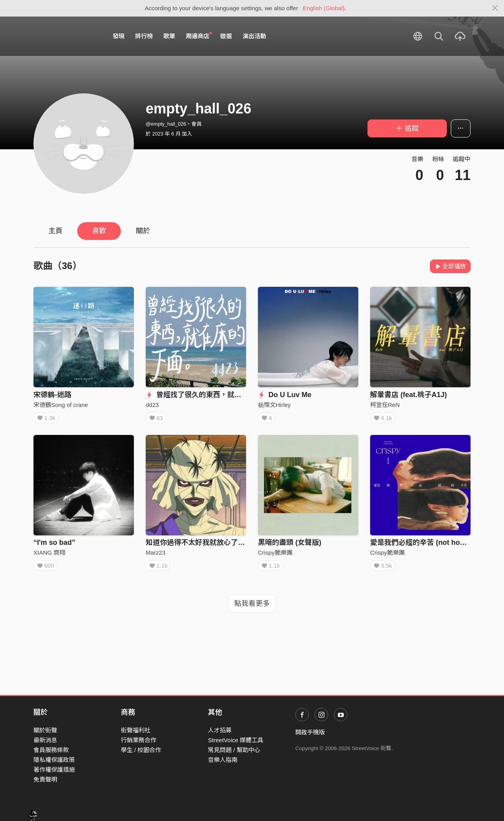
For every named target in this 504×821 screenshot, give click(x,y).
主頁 (56, 231)
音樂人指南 (223, 760)
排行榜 (144, 36)
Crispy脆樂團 (275, 555)
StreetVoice (66, 36)
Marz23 (156, 555)
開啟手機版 (310, 732)
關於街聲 (45, 730)
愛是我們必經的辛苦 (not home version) (435, 545)
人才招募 (220, 730)
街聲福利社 (136, 730)
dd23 (152, 405)
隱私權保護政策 (54, 760)
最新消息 (45, 740)
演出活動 (254, 36)
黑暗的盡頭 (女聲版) (290, 545)
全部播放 (450, 266)
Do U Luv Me (285, 395)
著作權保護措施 (54, 770)
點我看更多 (252, 609)
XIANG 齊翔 (49, 555)
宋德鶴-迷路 (52, 395)
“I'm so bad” (54, 545)
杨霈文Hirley (274, 405)
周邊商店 (199, 36)
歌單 (169, 36)
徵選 (226, 36)
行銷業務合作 (139, 740)
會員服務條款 (51, 750)
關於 (143, 231)
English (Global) (324, 8)
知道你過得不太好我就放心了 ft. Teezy (207, 545)
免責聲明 (45, 779)
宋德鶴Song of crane (61, 405)
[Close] (495, 8)
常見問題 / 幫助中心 (234, 750)
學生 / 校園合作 (141, 750)
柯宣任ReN (385, 405)
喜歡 (99, 231)
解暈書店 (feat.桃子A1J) (409, 395)
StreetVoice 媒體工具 (236, 740)
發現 (119, 36)
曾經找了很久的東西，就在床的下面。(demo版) (227, 395)
